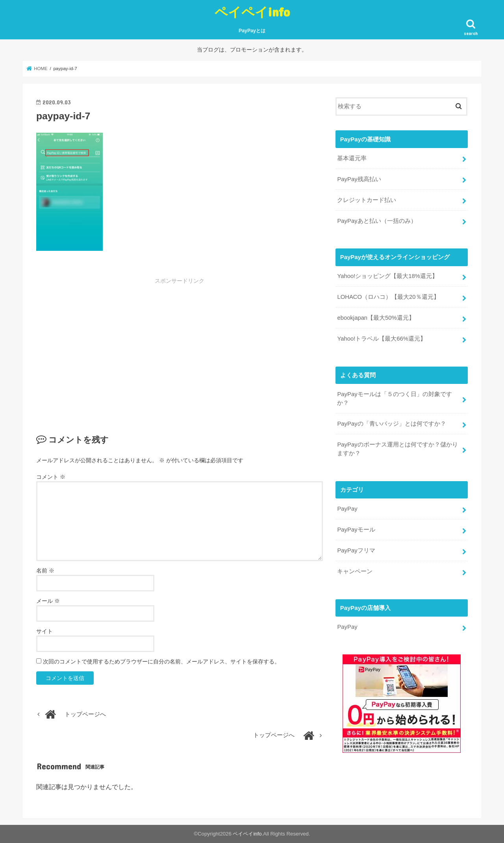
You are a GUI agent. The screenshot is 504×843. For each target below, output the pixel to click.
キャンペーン (355, 571)
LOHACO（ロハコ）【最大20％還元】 (388, 297)
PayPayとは (252, 31)
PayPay (347, 509)
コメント (51, 477)
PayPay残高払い (359, 179)
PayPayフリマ (356, 550)
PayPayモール (356, 530)
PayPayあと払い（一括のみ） (377, 220)
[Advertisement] (120, 344)
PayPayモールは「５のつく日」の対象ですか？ (394, 398)
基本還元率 (352, 158)
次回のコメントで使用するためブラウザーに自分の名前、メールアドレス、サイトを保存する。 (161, 661)
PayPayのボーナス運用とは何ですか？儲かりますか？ (397, 449)
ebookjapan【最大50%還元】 (376, 318)
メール (48, 601)
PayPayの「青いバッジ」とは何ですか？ (391, 424)
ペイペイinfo (252, 12)
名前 (45, 571)
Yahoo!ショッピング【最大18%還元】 (387, 276)
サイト (44, 631)
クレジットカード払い (367, 200)
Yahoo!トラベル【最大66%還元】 (382, 339)
